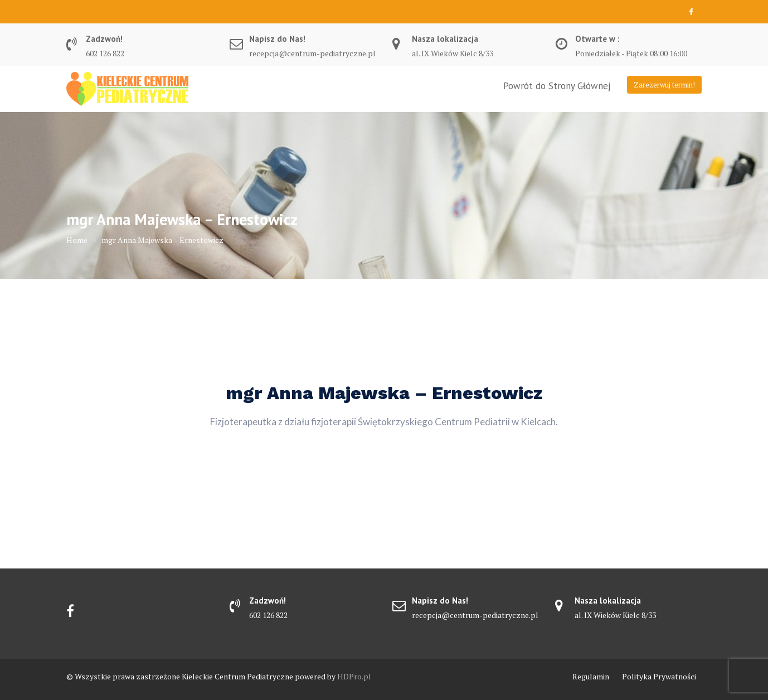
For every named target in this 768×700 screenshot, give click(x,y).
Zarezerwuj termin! (664, 85)
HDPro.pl (354, 676)
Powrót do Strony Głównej (557, 86)
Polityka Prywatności (659, 676)
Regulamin (591, 676)
